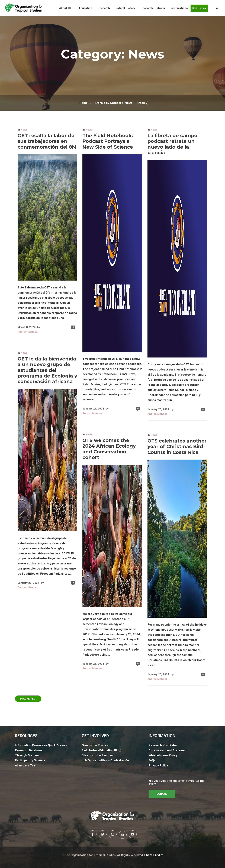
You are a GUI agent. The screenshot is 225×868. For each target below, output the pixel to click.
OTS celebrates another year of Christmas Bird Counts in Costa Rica (177, 447)
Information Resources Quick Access (41, 745)
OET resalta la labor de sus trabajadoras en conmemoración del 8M (47, 141)
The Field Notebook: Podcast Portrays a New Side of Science (108, 141)
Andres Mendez (28, 332)
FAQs (152, 760)
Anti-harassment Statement (168, 750)
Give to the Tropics (95, 745)
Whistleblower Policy (163, 755)
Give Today (199, 8)
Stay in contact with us (98, 755)
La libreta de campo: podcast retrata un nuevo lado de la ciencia (173, 144)
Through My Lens (27, 755)
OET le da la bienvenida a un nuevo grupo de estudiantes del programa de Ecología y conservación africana (47, 370)
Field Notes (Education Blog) (102, 750)
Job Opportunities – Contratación (105, 760)
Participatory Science (30, 760)
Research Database (28, 750)
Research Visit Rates (163, 745)
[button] (66, 8)
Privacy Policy (158, 765)
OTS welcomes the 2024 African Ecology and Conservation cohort (109, 449)
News (24, 130)
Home (83, 103)
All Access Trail (26, 765)
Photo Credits (154, 855)
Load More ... (28, 699)
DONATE (162, 794)
